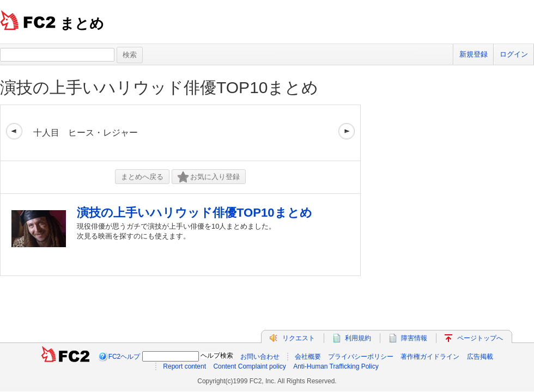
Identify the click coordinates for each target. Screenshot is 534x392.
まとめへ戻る (142, 177)
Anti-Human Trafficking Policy (336, 366)
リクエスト (299, 338)
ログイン (514, 54)
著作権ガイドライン (430, 357)
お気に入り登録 (209, 177)
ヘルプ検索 (217, 356)
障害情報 (414, 338)
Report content (184, 366)
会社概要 (308, 357)
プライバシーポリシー (361, 357)
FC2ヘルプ (125, 357)
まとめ (82, 23)
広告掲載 (480, 357)
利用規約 (358, 338)
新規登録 (474, 54)
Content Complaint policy (249, 366)
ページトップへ (480, 338)
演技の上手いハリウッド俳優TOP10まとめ (159, 87)
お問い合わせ (260, 357)
